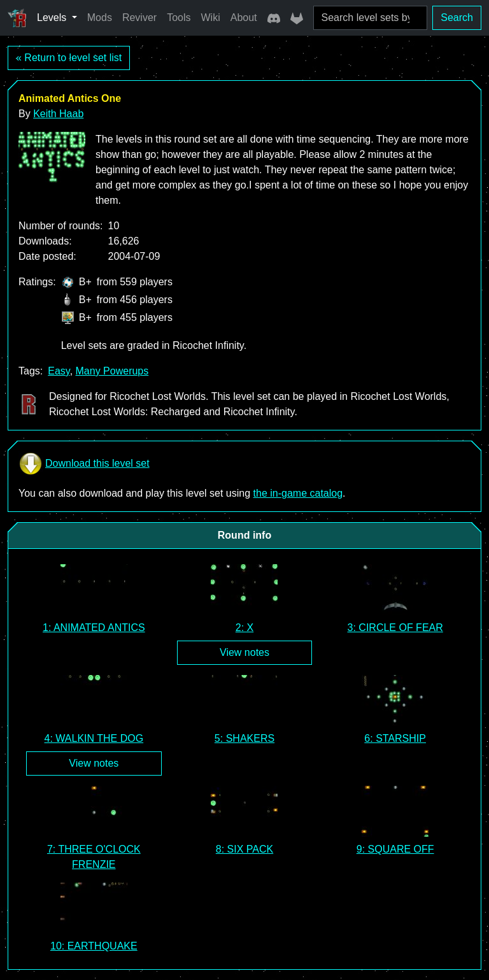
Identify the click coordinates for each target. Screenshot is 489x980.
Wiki (211, 18)
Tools (179, 18)
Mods (100, 18)
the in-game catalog (298, 493)
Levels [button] (53, 18)
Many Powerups (112, 371)
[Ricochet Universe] (17, 18)
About (244, 18)
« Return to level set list (69, 58)
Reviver (139, 18)
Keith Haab (58, 114)
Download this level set (84, 464)
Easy (59, 371)
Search (457, 18)
